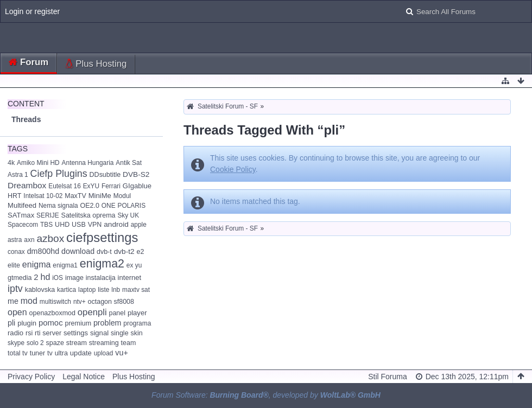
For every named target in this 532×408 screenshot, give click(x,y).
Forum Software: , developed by (266, 395)
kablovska (40, 290)
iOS (58, 278)
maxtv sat (136, 290)
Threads (26, 119)
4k (11, 163)
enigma (37, 264)
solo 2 (35, 343)
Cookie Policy (233, 169)
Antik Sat (129, 163)
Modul (122, 196)
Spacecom (23, 225)
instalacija (101, 278)
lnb (116, 290)
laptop (87, 290)
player (137, 313)
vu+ (121, 353)
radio (15, 333)
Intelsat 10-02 (43, 196)
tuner (37, 353)
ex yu (134, 265)
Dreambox (27, 185)
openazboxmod (52, 313)
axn (29, 240)
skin (136, 333)
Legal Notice (84, 377)
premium (78, 323)
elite (14, 265)
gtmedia (20, 278)
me (13, 301)
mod (29, 301)
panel (117, 313)
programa (137, 323)
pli (11, 323)
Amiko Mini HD (38, 163)
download (78, 251)
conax (16, 252)
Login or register (32, 11)
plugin (27, 323)
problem (107, 323)
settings (76, 333)
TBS (46, 225)
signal (99, 333)
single (120, 333)
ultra (61, 353)
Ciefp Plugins (59, 174)
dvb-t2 (124, 251)
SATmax (21, 215)
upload (104, 353)
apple (139, 225)
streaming (104, 343)
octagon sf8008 (111, 302)
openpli (92, 312)
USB (79, 225)
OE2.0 (90, 206)
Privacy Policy (31, 377)
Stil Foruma (388, 377)
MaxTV (75, 196)
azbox (50, 238)
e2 (141, 252)
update (81, 353)
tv (50, 353)
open (17, 312)
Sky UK (128, 215)
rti (37, 333)
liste (103, 290)
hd (45, 277)
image (74, 278)
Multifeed (22, 205)
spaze (55, 343)
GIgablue (137, 186)
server (52, 333)
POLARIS (132, 206)
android (116, 224)
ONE (109, 206)
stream (77, 343)
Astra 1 (18, 175)
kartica (66, 290)
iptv (15, 289)
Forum (34, 62)
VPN (95, 225)
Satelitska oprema (88, 215)
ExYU (91, 186)
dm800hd (43, 251)
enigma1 (65, 265)
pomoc (51, 323)
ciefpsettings (102, 237)
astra (15, 240)
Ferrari (111, 186)
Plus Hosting (101, 64)
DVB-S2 (136, 174)
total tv (18, 353)
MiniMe (100, 196)
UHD (62, 225)
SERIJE (48, 215)
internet (130, 278)
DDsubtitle (105, 175)
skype (16, 343)
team (129, 343)
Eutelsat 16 (65, 186)
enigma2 (102, 264)
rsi (29, 333)
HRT (14, 196)
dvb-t (104, 252)
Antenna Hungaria (88, 163)
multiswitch (55, 302)
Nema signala (58, 206)
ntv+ (80, 302)
